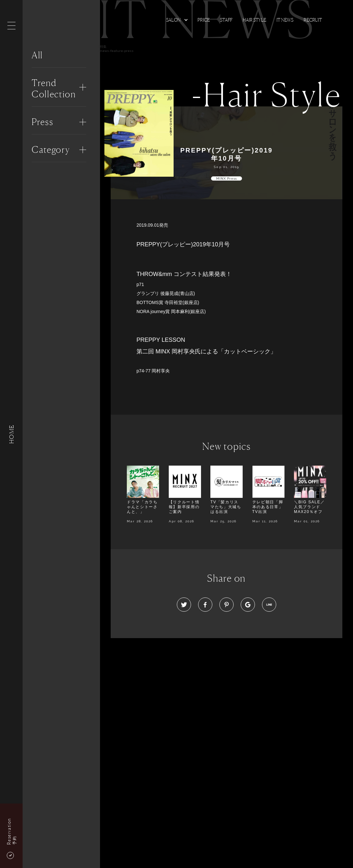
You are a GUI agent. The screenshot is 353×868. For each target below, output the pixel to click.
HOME (11, 434)
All (37, 55)
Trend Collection (54, 89)
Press (42, 122)
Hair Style (254, 20)
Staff (226, 20)
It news (285, 20)
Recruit (313, 20)
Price (204, 20)
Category (51, 150)
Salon (173, 20)
